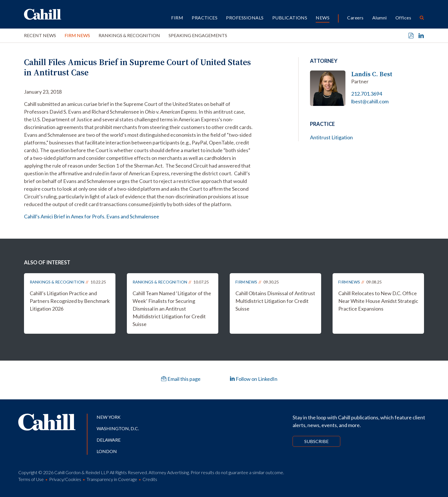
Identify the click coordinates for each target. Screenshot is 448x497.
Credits (150, 479)
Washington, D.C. (118, 428)
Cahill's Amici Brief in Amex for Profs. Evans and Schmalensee (92, 216)
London (107, 451)
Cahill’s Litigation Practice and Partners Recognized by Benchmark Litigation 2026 (70, 301)
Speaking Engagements (198, 35)
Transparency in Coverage (112, 479)
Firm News (77, 35)
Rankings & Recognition (129, 35)
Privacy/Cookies (65, 479)
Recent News (40, 35)
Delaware (109, 440)
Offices (403, 18)
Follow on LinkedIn (254, 379)
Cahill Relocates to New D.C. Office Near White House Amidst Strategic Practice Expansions (378, 301)
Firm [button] (177, 18)
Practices (205, 18)
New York (109, 417)
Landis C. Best (372, 74)
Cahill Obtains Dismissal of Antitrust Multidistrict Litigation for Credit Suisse (275, 301)
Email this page (181, 379)
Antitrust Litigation (331, 137)
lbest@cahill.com (370, 101)
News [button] (323, 18)
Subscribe (316, 441)
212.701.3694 (367, 94)
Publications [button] (290, 18)
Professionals (245, 18)
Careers (355, 18)
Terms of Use (31, 479)
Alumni (380, 18)
